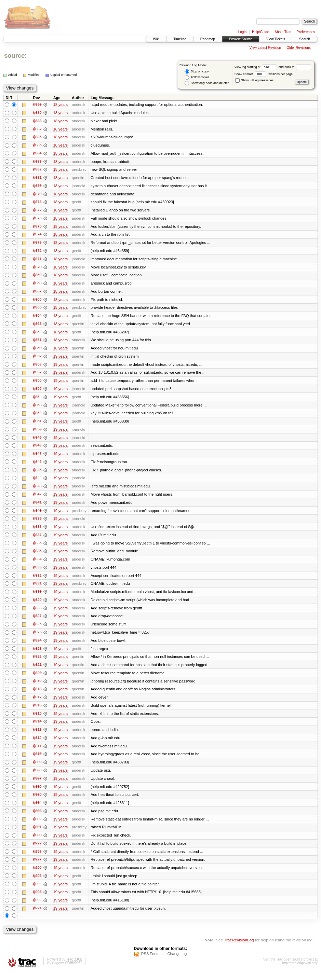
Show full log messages (254, 80)
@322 (37, 662)
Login (242, 32)
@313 (37, 736)
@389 (37, 113)
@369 (37, 277)
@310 (37, 760)
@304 (37, 810)
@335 (37, 555)
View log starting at (257, 67)
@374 (37, 236)
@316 (37, 711)
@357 (37, 375)
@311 (37, 752)
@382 (37, 170)
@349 (37, 441)
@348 (37, 449)
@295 (37, 883)
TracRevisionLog (239, 948)
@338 (37, 531)
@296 (37, 875)
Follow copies (197, 77)
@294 (37, 892)
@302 (37, 826)
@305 (37, 801)
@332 (37, 580)
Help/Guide (260, 32)
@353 (37, 408)
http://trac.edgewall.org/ (300, 971)
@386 (37, 137)
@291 (37, 916)
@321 (37, 670)
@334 (37, 564)
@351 (37, 424)
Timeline (180, 39)
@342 (37, 498)
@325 (37, 637)
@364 (37, 318)
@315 (37, 719)
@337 (37, 539)
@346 (37, 465)
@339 (37, 523)
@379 (37, 195)
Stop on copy (197, 72)
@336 (37, 547)
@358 (37, 367)
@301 (37, 834)
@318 (37, 695)
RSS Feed (150, 962)
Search (305, 39)
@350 (37, 432)
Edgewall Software (66, 971)
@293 (37, 900)
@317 (37, 703)
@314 (37, 728)
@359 (37, 359)
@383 (37, 162)
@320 (37, 678)
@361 (37, 342)
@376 (37, 219)
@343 (37, 490)
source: (15, 56)
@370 (37, 268)
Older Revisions (299, 48)
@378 (37, 203)
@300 (37, 842)
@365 (37, 309)
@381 (37, 178)
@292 (37, 908)
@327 (37, 621)
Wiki (156, 39)
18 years (61, 105)
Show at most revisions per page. (264, 74)
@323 (37, 654)
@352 (37, 416)
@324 (37, 646)
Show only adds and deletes (207, 83)
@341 (37, 506)
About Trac (283, 32)
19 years (61, 359)
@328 (37, 613)
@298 (37, 859)
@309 (37, 769)
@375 (37, 227)
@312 (37, 744)
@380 (37, 187)
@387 (37, 129)
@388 (37, 121)
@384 (37, 154)
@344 (37, 482)
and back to (295, 67)
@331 (37, 588)
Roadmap (208, 39)
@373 (37, 244)
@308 (37, 777)
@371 (37, 260)
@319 (37, 687)
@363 (37, 326)
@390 (37, 105)
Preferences (306, 32)
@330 (37, 596)
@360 (37, 350)
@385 (37, 146)
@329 (37, 605)
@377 (37, 211)
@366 (37, 301)
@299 (37, 851)
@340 (37, 514)
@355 (37, 391)
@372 (37, 252)
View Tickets (276, 39)
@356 (37, 383)
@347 (37, 457)
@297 (37, 867)
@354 (37, 400)
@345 (37, 473)
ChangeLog (177, 962)
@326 (37, 629)
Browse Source (241, 39)
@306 (37, 793)
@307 (37, 785)
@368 (37, 285)
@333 (37, 572)
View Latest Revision (265, 48)
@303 (37, 818)
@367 (37, 293)
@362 (37, 334)
